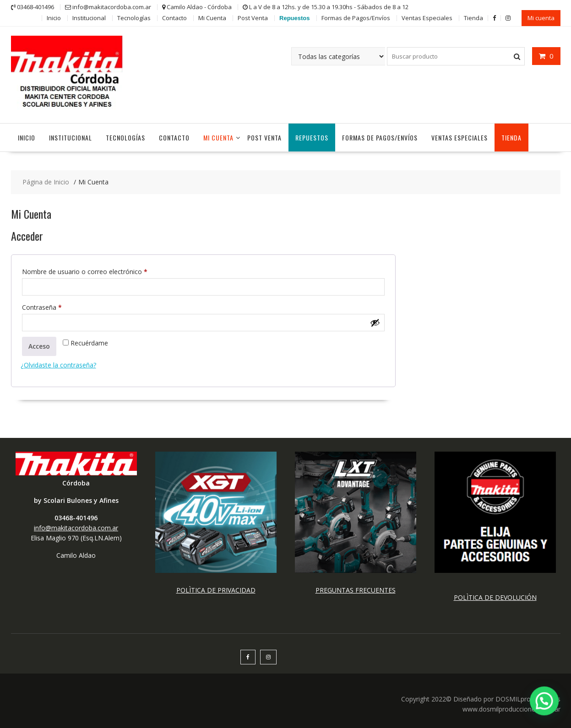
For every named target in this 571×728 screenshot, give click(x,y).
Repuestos (294, 18)
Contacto (174, 18)
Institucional (89, 18)
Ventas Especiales (427, 18)
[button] (544, 701)
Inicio (54, 18)
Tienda (473, 18)
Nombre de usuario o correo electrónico (101, 271)
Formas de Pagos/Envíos (356, 18)
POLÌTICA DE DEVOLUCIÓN (495, 597)
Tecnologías (134, 18)
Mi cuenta (541, 18)
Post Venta (253, 18)
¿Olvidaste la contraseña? (58, 365)
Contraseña (58, 306)
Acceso (39, 346)
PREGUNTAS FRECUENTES (356, 590)
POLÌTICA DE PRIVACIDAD (216, 590)
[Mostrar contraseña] (375, 323)
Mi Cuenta (212, 18)
